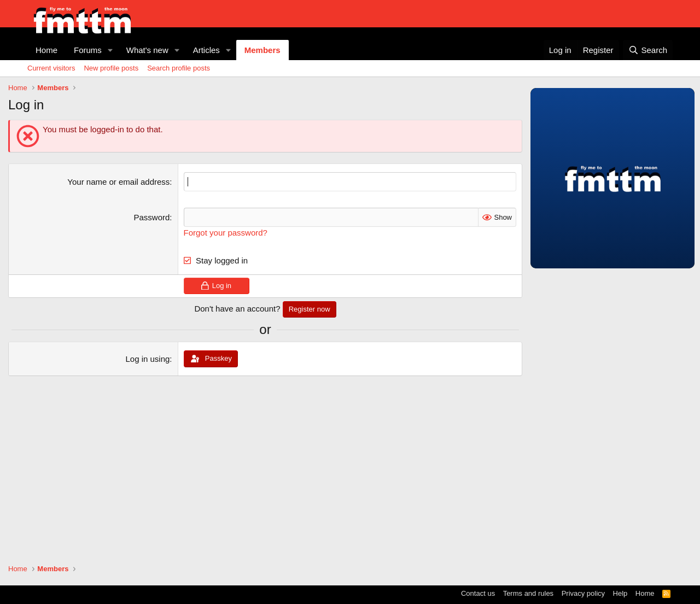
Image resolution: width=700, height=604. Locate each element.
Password (152, 217)
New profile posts (111, 68)
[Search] (648, 50)
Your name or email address (118, 182)
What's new (147, 50)
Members (262, 50)
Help (620, 593)
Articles (206, 50)
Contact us (478, 593)
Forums (88, 50)
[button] (110, 50)
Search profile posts (179, 68)
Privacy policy (583, 593)
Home (46, 50)
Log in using (147, 359)
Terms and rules (528, 593)
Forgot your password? (226, 233)
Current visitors (51, 68)
